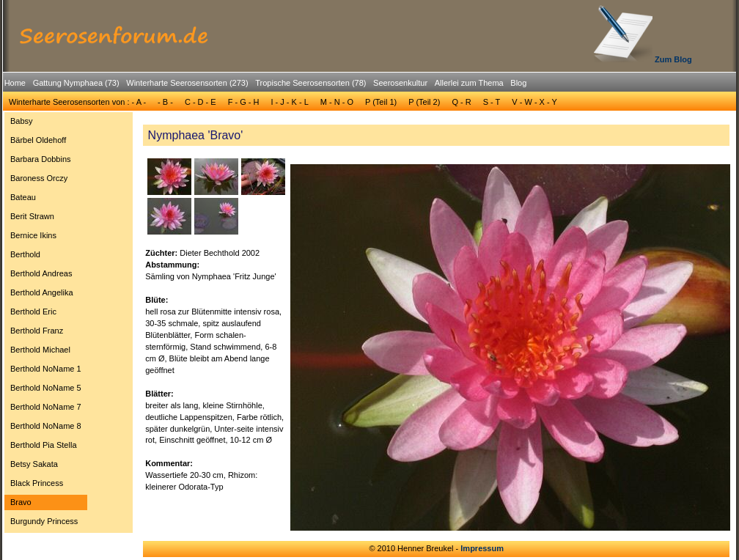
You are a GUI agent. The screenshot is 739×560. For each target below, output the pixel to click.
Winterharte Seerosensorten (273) (187, 83)
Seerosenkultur (400, 83)
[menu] (46, 323)
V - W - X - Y (534, 102)
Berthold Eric (33, 312)
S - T (492, 102)
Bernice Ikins (33, 235)
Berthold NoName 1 (46, 369)
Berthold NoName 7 (46, 407)
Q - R (461, 102)
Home (15, 83)
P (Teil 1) (381, 102)
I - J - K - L (289, 102)
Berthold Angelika (42, 292)
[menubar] (265, 85)
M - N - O (337, 102)
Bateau (23, 197)
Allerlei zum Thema (469, 83)
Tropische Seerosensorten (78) (310, 83)
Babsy (22, 121)
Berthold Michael (40, 350)
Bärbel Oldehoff (38, 140)
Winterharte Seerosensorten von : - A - (77, 102)
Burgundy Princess (44, 521)
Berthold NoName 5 (46, 388)
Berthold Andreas (41, 273)
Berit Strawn (32, 216)
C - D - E (201, 102)
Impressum (482, 548)
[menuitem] (15, 83)
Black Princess (37, 483)
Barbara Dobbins (41, 159)
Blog (518, 83)
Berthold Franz (37, 331)
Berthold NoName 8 (46, 426)
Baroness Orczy (39, 178)
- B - (165, 102)
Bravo (21, 502)
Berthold (25, 254)
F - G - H (244, 102)
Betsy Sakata (34, 464)
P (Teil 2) (424, 102)
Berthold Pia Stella (44, 445)
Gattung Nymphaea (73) (76, 83)
